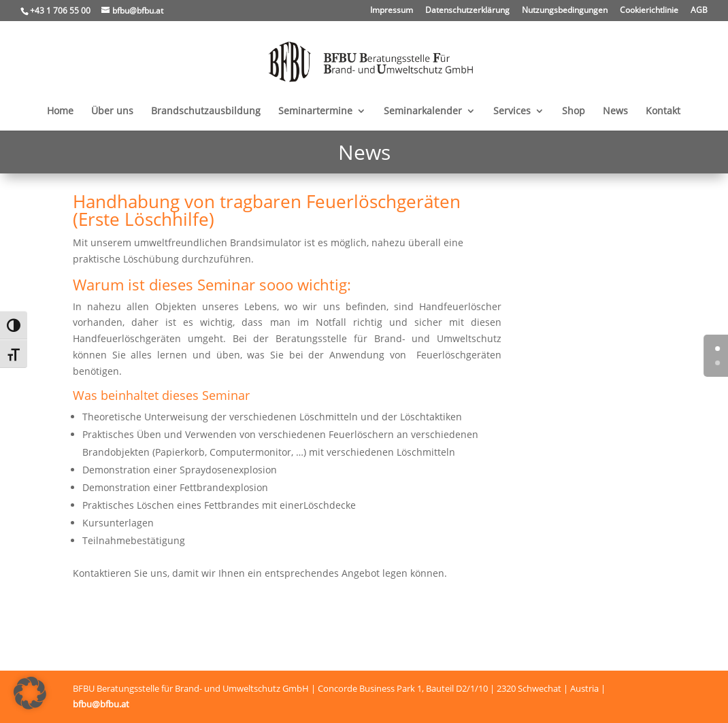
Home (60, 112)
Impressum (392, 11)
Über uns (112, 112)
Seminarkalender (423, 112)
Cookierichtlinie (649, 11)
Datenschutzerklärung (467, 11)
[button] (30, 693)
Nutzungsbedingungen (565, 11)
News (615, 112)
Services (512, 112)
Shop (574, 112)
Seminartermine (315, 112)
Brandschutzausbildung (206, 112)
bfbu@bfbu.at (101, 704)
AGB (699, 11)
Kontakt (663, 112)
